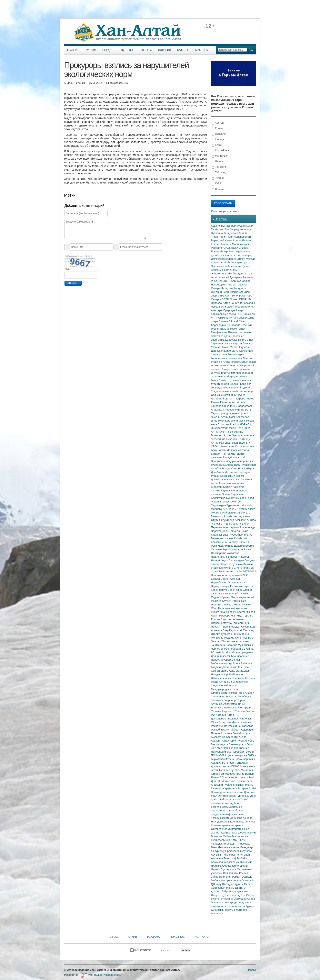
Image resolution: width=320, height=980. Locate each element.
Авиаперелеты (243, 237)
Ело (245, 719)
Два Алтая (218, 472)
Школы (244, 866)
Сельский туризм (240, 388)
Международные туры (225, 689)
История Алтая (225, 715)
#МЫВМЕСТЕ (243, 410)
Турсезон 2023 (230, 634)
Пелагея (241, 612)
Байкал (228, 487)
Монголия (219, 156)
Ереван (216, 244)
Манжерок (217, 913)
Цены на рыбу (229, 542)
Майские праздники (241, 652)
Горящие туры (240, 262)
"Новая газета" (237, 582)
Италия (216, 634)
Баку (226, 630)
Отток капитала (245, 446)
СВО (214, 446)
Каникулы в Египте (231, 568)
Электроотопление (232, 619)
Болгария (232, 645)
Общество (125, 50)
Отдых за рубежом (231, 564)
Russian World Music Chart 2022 (230, 428)
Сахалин (217, 549)
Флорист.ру (218, 895)
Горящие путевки (230, 770)
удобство (235, 803)
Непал (217, 162)
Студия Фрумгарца (223, 520)
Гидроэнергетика (222, 623)
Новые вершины (245, 759)
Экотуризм (240, 899)
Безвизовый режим (232, 476)
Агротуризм (230, 549)
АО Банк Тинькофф (223, 855)
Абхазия (216, 741)
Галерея (183, 50)
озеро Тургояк (237, 796)
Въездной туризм (233, 884)
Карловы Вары (221, 535)
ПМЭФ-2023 (219, 755)
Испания (219, 134)
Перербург (239, 752)
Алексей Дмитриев (231, 277)
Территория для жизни (225, 413)
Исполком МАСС (238, 575)
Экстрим (243, 788)
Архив (132, 937)
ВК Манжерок (229, 329)
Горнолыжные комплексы (227, 358)
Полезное (177, 937)
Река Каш (217, 546)
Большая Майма (222, 836)
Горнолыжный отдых (232, 483)
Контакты (202, 937)
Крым (250, 226)
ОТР (233, 399)
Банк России (219, 450)
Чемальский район (223, 307)
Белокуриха (219, 498)
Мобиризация (240, 244)
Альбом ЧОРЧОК (240, 424)
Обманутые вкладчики (235, 641)
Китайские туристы (242, 586)
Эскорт (250, 752)
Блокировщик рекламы (226, 862)
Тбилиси (226, 244)
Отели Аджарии (241, 597)
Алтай (241, 329)
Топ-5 (241, 693)
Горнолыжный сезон (243, 362)
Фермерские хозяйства (225, 553)
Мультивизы (245, 645)
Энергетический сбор (224, 274)
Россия (244, 873)
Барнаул (237, 281)
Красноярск (218, 226)
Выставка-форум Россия (241, 833)
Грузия (248, 708)
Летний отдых (220, 560)
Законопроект (238, 744)
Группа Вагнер (245, 774)
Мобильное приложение (226, 880)
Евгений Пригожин (223, 777)
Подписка (244, 347)
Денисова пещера (241, 818)
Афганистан (234, 465)
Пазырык (247, 638)
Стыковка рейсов (233, 708)
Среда (107, 50)
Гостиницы (231, 270)
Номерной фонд (221, 752)
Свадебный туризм (223, 888)
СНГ (231, 237)
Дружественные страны (226, 479)
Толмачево (218, 700)
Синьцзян (244, 542)
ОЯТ (228, 296)
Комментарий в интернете (227, 825)
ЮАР (216, 184)
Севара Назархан (222, 288)
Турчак (250, 906)
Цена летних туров (231, 571)
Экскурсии (226, 722)
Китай (217, 145)
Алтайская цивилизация (226, 443)
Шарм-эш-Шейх (221, 262)
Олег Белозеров (239, 417)
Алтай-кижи (218, 432)
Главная (73, 50)
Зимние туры (236, 354)
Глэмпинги (218, 788)
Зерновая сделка (222, 343)
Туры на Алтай (236, 505)
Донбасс (233, 450)
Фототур (223, 796)
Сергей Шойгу (220, 671)
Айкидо (251, 520)
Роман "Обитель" (243, 877)
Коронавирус (219, 590)
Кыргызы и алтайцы (238, 439)
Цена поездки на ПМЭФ (241, 755)
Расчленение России (224, 726)
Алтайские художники (237, 516)
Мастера (202, 50)
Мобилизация (226, 446)
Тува (246, 667)
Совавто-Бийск (240, 524)
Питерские (227, 899)
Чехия (244, 531)
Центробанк (228, 251)
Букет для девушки (236, 891)
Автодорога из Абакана (236, 369)
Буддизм (217, 667)
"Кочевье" (217, 524)
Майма (250, 822)
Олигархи (233, 248)
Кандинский (231, 233)
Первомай (218, 660)
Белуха (216, 579)
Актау (226, 741)
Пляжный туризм (222, 733)
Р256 (227, 524)
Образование (231, 866)
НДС (240, 616)
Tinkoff (244, 799)
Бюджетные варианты (225, 737)
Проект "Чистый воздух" (226, 627)
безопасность (220, 807)
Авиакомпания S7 (234, 704)
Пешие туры (237, 560)
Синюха (227, 605)
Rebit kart (246, 663)
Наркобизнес (219, 582)
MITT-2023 (249, 571)
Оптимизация (220, 491)
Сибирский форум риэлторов (229, 910)
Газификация (219, 332)
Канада (218, 139)
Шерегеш (217, 487)
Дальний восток (221, 656)
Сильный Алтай (229, 321)
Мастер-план (240, 836)
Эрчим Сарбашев (233, 494)
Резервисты (219, 248)
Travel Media (230, 347)
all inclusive (244, 549)
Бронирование (240, 656)
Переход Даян (220, 531)
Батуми (227, 601)
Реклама (153, 937)
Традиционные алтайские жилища (232, 391)
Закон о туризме (229, 380)
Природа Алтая (221, 303)
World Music (239, 421)
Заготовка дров (221, 336)
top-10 (228, 674)
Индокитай (236, 630)
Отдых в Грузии (221, 597)
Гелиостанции (241, 623)
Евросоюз (232, 340)
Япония (218, 189)
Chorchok (224, 424)
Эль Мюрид (232, 229)
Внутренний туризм (223, 373)
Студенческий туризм (224, 685)
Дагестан (249, 792)
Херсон (238, 343)
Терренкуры (219, 505)
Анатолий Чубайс (222, 785)
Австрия (218, 123)
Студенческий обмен (224, 693)
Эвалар (216, 641)
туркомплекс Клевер (224, 365)
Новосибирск (246, 468)
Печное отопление (239, 332)
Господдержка (220, 388)
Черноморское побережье (227, 649)
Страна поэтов (245, 399)
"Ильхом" (241, 520)
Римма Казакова (222, 402)
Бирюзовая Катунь (223, 759)
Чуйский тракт (246, 509)
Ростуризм (240, 288)
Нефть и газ (246, 340)
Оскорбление (220, 829)
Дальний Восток (244, 546)
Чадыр (241, 395)
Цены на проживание (236, 748)
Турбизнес (218, 229)
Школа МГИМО (230, 766)
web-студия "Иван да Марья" (102, 975)
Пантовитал (229, 454)
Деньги (246, 443)
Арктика (229, 546)
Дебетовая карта (230, 799)
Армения (217, 630)
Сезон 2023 (248, 627)
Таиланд (248, 630)
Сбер (215, 608)
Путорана (217, 233)
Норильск (245, 229)
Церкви (216, 869)
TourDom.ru (218, 645)
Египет (217, 128)
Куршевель (218, 840)
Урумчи (236, 527)
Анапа (243, 737)
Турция (218, 178)
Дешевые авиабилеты (225, 351)
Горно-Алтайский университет (229, 682)
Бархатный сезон (222, 240)
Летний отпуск (241, 733)
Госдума (230, 638)
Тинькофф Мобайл (235, 858)
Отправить (73, 283)
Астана (238, 240)
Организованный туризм (233, 593)
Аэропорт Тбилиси (234, 711)
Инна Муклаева (221, 421)
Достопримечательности (226, 719)
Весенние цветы (236, 895)
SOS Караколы (246, 314)
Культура (146, 50)
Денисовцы (239, 822)
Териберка (244, 696)
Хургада (250, 259)
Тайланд (219, 173)
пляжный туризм (243, 785)
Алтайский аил (221, 399)
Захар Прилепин (222, 877)
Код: (67, 269)
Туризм (91, 50)
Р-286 (252, 788)
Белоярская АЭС (242, 296)
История (165, 50)
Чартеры (245, 557)
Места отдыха (220, 744)
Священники (231, 873)
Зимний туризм (241, 605)
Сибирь (249, 884)
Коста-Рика (220, 150)
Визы (223, 465)
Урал (214, 796)
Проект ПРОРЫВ (240, 299)
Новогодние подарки (224, 461)
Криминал (231, 788)
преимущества (220, 803)
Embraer (216, 708)
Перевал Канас (221, 527)
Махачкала (232, 472)
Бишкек (247, 240)
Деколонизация (242, 722)
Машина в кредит (229, 847)
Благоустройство (230, 502)
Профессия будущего (238, 851)
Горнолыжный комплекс (233, 608)
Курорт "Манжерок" (223, 612)
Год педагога (229, 869)
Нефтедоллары (242, 255)
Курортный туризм (241, 535)
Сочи (235, 468)
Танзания (219, 167)
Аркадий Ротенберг (223, 763)
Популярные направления (227, 792)
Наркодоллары (221, 586)
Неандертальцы (221, 822)
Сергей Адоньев (231, 579)
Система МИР (233, 660)
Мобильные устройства (226, 663)
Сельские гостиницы (224, 395)
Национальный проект (225, 557)
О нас (114, 937)
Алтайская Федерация (240, 730)
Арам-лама (236, 671)
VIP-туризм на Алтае (224, 318)
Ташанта (235, 531)
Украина (216, 711)
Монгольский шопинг (224, 513)
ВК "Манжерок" (226, 781)
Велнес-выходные (223, 538)
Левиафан (231, 696)
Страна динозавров (223, 774)
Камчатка (239, 487)
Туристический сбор (242, 741)
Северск (217, 299)
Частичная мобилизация (227, 266)
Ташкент (248, 277)
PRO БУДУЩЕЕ (221, 281)
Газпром (231, 226)
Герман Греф (244, 781)
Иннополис (234, 325)
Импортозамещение (224, 259)
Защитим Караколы (243, 303)
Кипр (238, 638)
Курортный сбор (236, 498)
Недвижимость (236, 906)
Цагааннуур (247, 527)
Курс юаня (226, 255)
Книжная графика (236, 285)
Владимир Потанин (244, 678)
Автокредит (230, 844)
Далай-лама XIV (233, 667)
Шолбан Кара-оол (241, 384)
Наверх (251, 970)
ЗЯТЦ (226, 299)
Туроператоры (228, 616)
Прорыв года (219, 575)
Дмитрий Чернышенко (225, 292)
